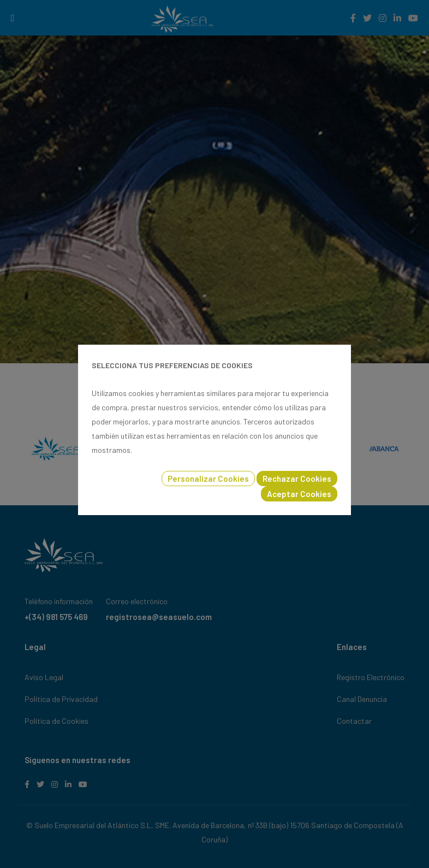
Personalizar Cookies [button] (208, 479)
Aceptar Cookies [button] (299, 494)
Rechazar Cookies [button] (297, 479)
